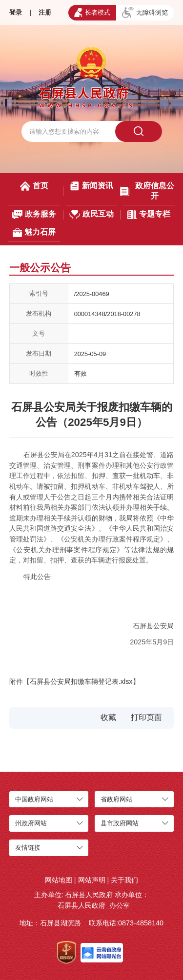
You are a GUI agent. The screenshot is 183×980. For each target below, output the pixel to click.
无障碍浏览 (145, 13)
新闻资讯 (91, 186)
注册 (45, 12)
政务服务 (34, 214)
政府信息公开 (147, 191)
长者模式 (92, 12)
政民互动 (91, 214)
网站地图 (59, 880)
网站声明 (92, 880)
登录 (16, 12)
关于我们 (124, 880)
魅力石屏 (34, 232)
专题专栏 (149, 214)
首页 (34, 186)
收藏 (108, 717)
